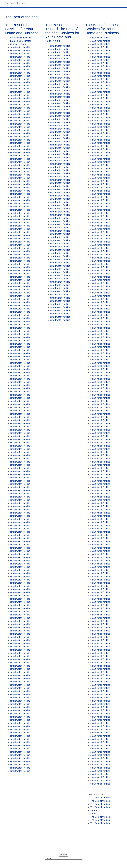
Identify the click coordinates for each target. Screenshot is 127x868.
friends (94, 810)
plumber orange (18, 44)
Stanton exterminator (21, 41)
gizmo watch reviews (20, 38)
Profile (63, 854)
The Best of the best (100, 798)
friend (93, 814)
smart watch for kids (20, 47)
